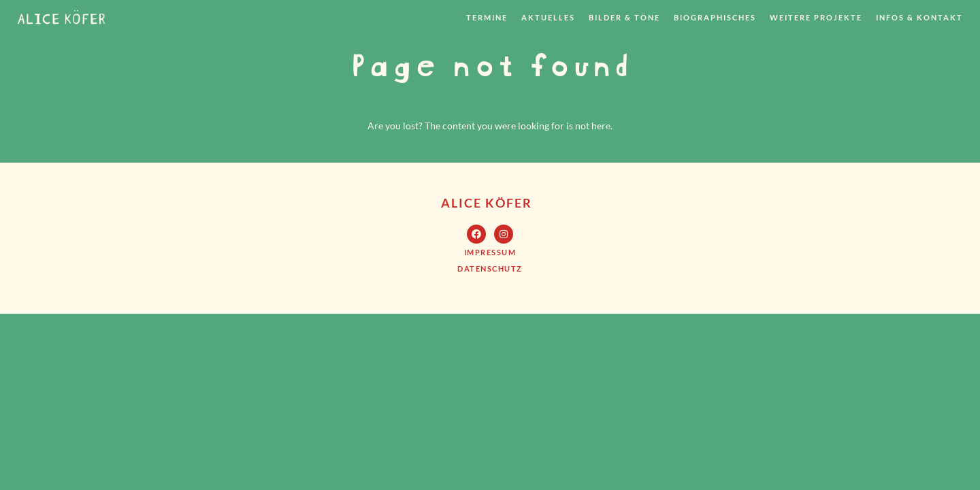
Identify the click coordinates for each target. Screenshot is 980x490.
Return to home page (490, 148)
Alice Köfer (487, 203)
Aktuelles (548, 17)
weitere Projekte (816, 17)
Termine (487, 17)
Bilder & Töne (624, 17)
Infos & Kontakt (919, 17)
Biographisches (715, 17)
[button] (490, 252)
